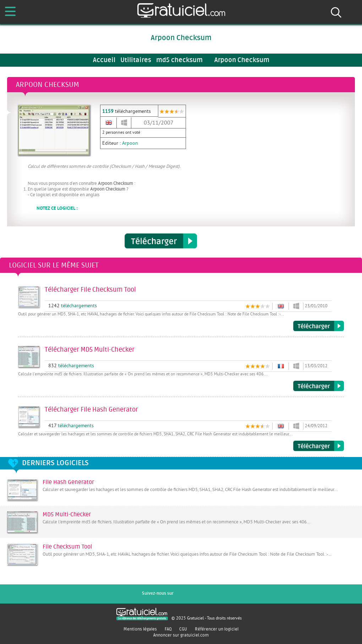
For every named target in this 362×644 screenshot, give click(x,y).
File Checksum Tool (67, 547)
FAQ (168, 629)
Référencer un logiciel (217, 629)
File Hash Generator (68, 482)
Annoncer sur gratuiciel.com (181, 635)
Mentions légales (140, 629)
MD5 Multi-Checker (67, 514)
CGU (183, 629)
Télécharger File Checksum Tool (319, 326)
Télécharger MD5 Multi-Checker (319, 386)
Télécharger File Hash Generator (319, 446)
